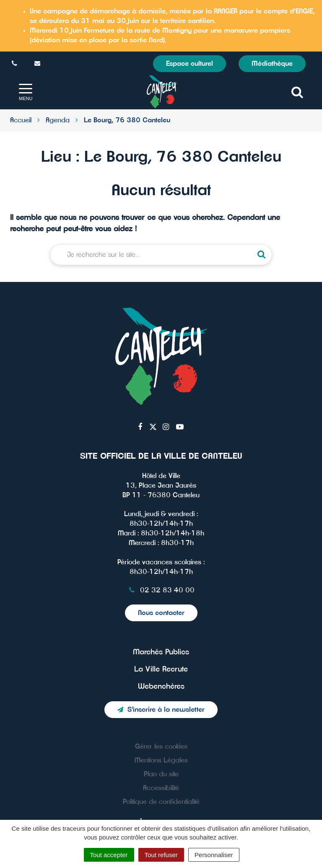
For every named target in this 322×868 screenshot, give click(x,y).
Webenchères (161, 687)
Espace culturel (190, 64)
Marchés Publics (161, 652)
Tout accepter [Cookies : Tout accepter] (109, 855)
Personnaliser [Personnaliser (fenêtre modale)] (214, 855)
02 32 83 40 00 (161, 590)
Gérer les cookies (161, 747)
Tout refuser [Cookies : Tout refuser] (161, 855)
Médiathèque (272, 64)
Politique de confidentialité (161, 802)
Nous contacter (161, 613)
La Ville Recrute (161, 669)
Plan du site (161, 774)
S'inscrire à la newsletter (161, 710)
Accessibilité (161, 788)
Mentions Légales (161, 760)
